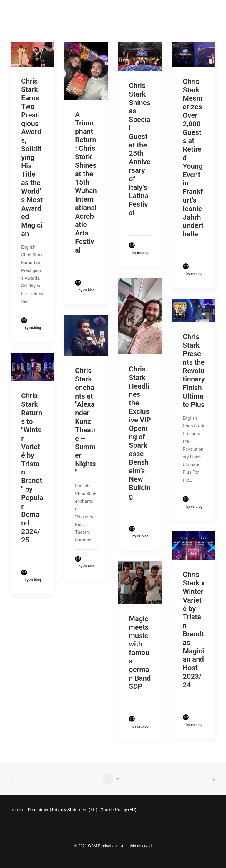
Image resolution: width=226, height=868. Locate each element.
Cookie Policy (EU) (118, 810)
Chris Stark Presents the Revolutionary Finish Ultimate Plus (194, 371)
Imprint (18, 810)
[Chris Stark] (18, 10)
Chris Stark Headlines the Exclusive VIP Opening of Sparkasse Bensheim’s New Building (140, 433)
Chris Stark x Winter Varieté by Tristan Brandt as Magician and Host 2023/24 (194, 630)
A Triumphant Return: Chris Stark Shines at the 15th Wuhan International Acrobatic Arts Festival (86, 182)
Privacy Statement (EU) (75, 810)
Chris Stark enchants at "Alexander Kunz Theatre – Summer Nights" (85, 421)
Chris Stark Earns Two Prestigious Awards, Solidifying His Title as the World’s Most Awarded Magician (32, 157)
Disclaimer (38, 810)
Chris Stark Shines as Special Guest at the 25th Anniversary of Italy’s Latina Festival (140, 149)
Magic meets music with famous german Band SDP (140, 653)
